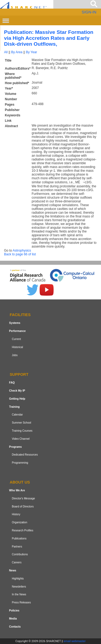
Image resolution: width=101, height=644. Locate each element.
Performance (18, 331)
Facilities (20, 315)
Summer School (22, 423)
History (16, 514)
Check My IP (17, 391)
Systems (15, 323)
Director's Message (23, 498)
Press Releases (21, 602)
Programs (15, 447)
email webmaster (75, 641)
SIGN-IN (89, 12)
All (6, 52)
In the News (19, 594)
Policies (14, 611)
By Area (17, 52)
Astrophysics (22, 251)
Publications (19, 539)
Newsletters (19, 587)
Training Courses (22, 431)
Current (16, 339)
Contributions (20, 554)
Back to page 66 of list (20, 254)
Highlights (18, 579)
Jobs (15, 355)
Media (13, 619)
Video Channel (21, 439)
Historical (17, 347)
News (13, 570)
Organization (20, 522)
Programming (20, 463)
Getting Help (17, 399)
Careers (17, 562)
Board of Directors (23, 507)
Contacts (15, 627)
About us (20, 482)
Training (14, 407)
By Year (31, 52)
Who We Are (17, 490)
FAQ (12, 383)
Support (19, 375)
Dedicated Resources (25, 455)
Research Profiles (23, 530)
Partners (17, 547)
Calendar (17, 415)
